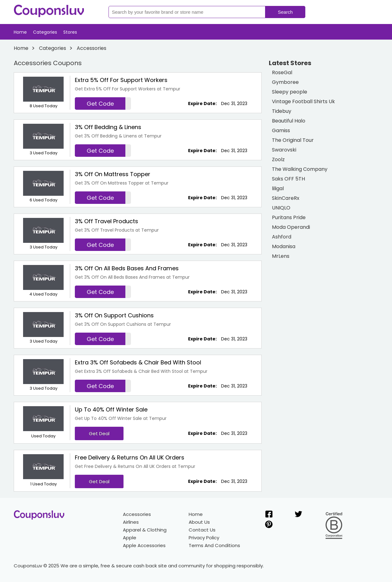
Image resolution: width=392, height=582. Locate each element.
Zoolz (278, 159)
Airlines (131, 522)
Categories (45, 32)
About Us (199, 522)
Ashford (282, 237)
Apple (130, 538)
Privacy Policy (204, 538)
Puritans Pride (289, 217)
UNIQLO (281, 208)
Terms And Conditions (214, 545)
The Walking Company (300, 169)
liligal (278, 188)
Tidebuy (282, 111)
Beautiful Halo (289, 121)
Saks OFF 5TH (288, 179)
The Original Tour (293, 140)
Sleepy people (290, 92)
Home (20, 32)
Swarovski (284, 150)
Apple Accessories (144, 545)
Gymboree (285, 82)
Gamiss (281, 130)
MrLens (281, 256)
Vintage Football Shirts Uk (303, 101)
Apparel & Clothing (145, 530)
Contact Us (202, 530)
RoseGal (282, 72)
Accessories (137, 514)
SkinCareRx (286, 198)
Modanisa (284, 246)
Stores (70, 32)
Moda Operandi (291, 227)
